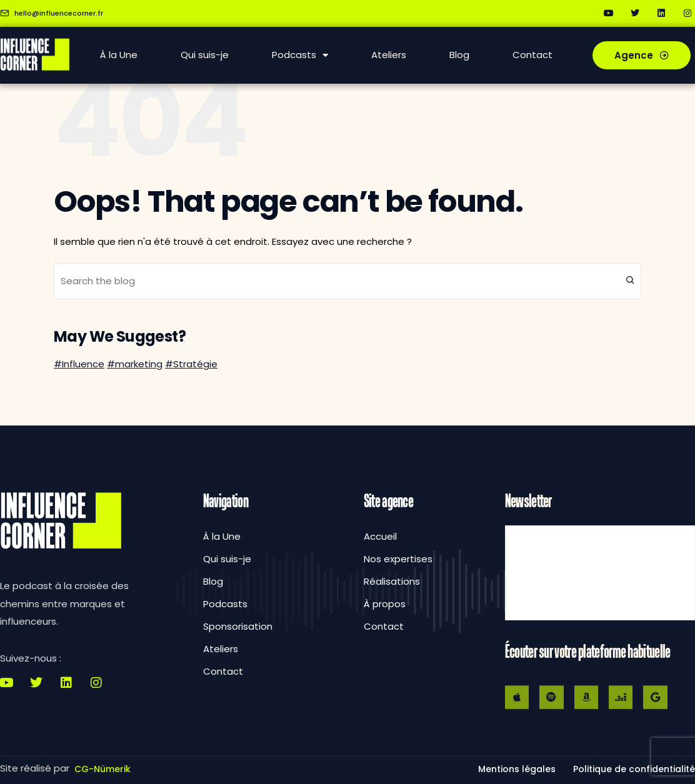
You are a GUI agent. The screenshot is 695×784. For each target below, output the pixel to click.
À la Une (119, 55)
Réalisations (392, 581)
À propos (385, 604)
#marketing (135, 364)
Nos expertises (398, 559)
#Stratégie (191, 364)
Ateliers (389, 55)
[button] (634, 769)
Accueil (380, 536)
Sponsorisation (238, 626)
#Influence (79, 364)
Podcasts (300, 55)
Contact (532, 55)
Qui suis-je (205, 55)
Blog (459, 55)
